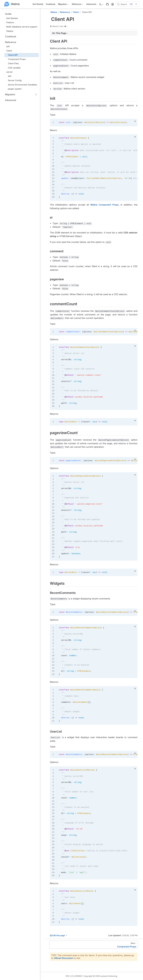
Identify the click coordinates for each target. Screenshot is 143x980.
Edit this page (57, 935)
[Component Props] (94, 945)
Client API (12, 55)
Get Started (38, 4)
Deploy (8, 31)
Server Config (14, 80)
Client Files (12, 63)
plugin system (14, 89)
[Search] (127, 4)
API (7, 47)
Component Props (16, 59)
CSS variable (13, 68)
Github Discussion (63, 958)
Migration (63, 5)
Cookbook (51, 4)
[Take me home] (12, 4)
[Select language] (102, 4)
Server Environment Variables (21, 85)
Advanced (92, 5)
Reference (77, 5)
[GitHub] (107, 4)
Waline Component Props (104, 205)
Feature (9, 22)
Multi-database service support (21, 27)
